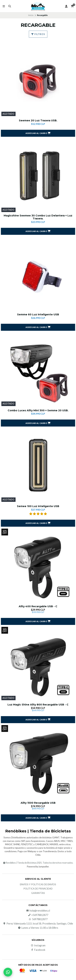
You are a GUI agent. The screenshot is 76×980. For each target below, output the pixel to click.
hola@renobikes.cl (38, 911)
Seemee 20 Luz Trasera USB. (38, 121)
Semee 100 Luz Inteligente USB (38, 506)
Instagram (38, 946)
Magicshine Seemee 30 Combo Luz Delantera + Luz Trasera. (38, 217)
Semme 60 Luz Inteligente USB (38, 315)
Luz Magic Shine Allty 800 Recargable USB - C (38, 705)
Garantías (38, 893)
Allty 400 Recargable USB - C (38, 606)
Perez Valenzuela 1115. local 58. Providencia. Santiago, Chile (38, 924)
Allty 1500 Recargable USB (38, 803)
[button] (38, 133)
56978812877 (38, 919)
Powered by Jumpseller (38, 867)
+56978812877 (38, 915)
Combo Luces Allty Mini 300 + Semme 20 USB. (38, 411)
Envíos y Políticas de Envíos (38, 885)
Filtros (38, 34)
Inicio (31, 15)
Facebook (38, 950)
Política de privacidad (38, 889)
